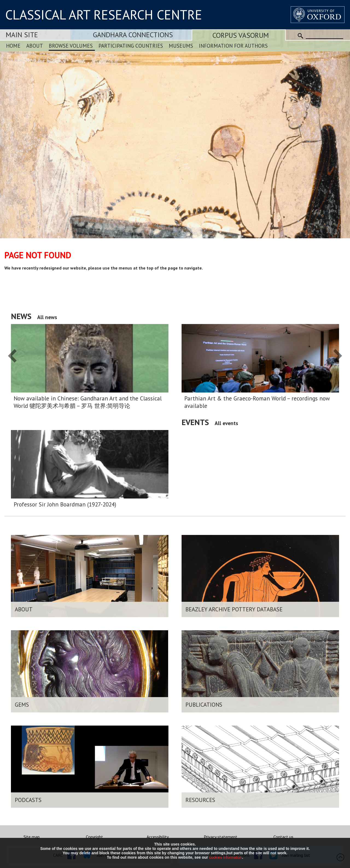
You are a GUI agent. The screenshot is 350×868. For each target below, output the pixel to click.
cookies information (226, 857)
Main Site (22, 35)
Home (13, 46)
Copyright (94, 837)
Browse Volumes (71, 46)
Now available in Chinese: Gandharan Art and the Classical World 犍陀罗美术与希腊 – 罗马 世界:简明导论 (88, 402)
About (35, 46)
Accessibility (158, 837)
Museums (181, 46)
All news (47, 317)
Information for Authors (233, 46)
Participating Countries (131, 46)
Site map (32, 837)
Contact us (283, 837)
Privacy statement (221, 837)
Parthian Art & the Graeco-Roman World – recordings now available (257, 402)
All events (226, 423)
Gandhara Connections (133, 35)
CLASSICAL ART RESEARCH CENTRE (104, 15)
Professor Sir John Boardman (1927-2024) (65, 504)
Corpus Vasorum (241, 35)
